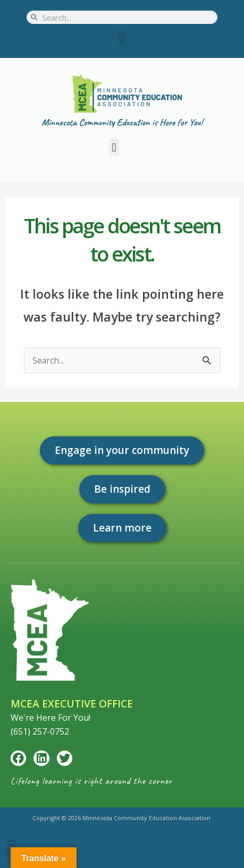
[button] (122, 39)
